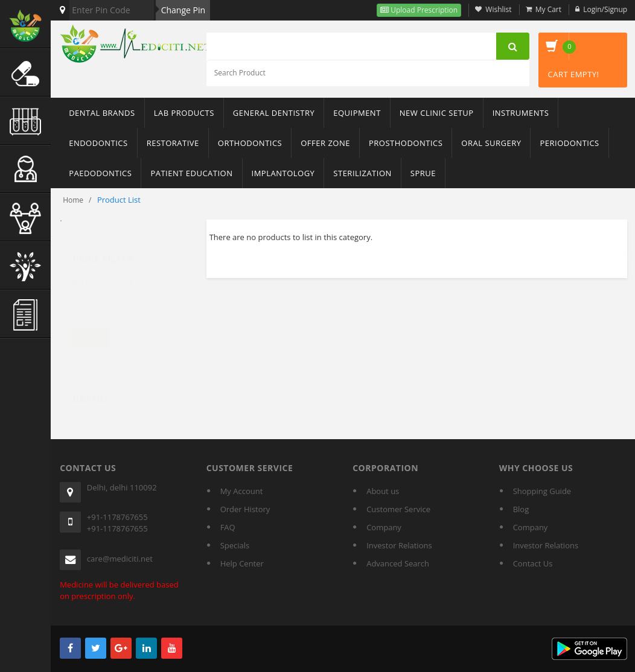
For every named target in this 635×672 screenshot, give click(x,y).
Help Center (242, 563)
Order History (245, 509)
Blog (521, 509)
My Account (242, 491)
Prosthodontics (406, 143)
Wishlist (498, 9)
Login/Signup (605, 9)
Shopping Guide (542, 491)
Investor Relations (399, 545)
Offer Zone (325, 143)
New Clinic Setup (437, 113)
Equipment (357, 113)
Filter (91, 326)
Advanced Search (398, 563)
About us (383, 491)
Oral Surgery (491, 143)
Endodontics (98, 143)
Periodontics (569, 143)
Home (73, 200)
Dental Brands (102, 113)
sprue (423, 173)
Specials (235, 545)
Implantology (283, 173)
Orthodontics (250, 143)
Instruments (521, 113)
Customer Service (398, 509)
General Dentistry (274, 113)
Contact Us (533, 563)
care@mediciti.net (120, 559)
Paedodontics (100, 173)
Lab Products (184, 113)
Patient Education (191, 173)
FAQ (228, 527)
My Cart (548, 9)
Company (384, 527)
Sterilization (362, 173)
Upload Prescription (423, 10)
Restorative (173, 143)
